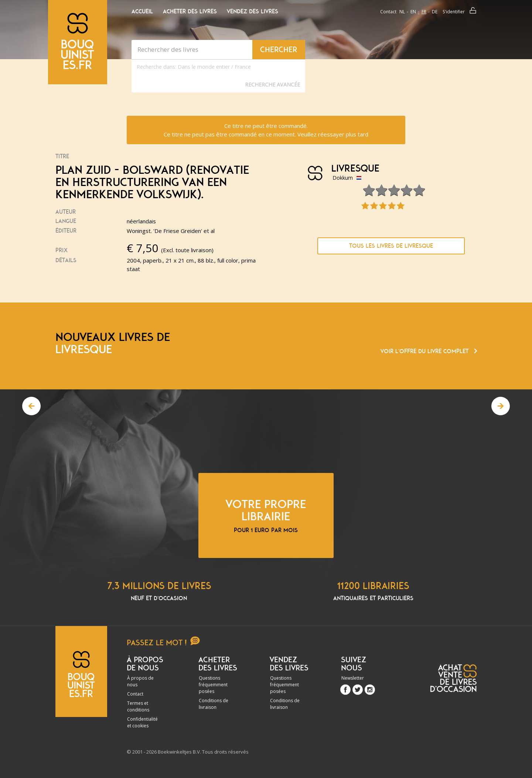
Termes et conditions (138, 706)
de (435, 12)
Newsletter (353, 678)
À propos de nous (140, 681)
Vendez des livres (253, 11)
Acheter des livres (190, 11)
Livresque (355, 169)
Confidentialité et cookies (142, 722)
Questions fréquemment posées (213, 685)
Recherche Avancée (272, 84)
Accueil (142, 11)
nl (402, 12)
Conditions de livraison (214, 704)
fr (424, 12)
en (413, 12)
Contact (388, 12)
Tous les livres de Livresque (391, 246)
